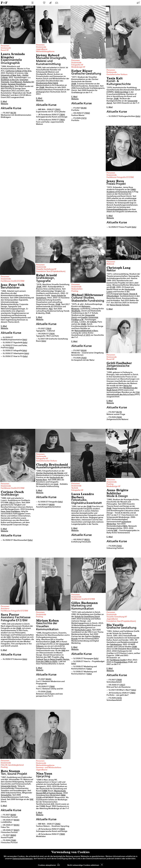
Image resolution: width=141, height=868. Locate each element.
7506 (13, 841)
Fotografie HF (77, 65)
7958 (119, 680)
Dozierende (6, 48)
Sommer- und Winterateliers (49, 768)
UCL (76, 322)
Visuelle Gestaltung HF (46, 269)
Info (138, 116)
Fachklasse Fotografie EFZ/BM (120, 177)
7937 (122, 685)
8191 (17, 825)
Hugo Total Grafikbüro (10, 512)
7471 (84, 118)
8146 (84, 108)
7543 (84, 358)
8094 (13, 835)
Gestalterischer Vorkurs (117, 75)
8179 (119, 412)
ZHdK (42, 88)
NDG (125, 526)
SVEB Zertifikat (121, 92)
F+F (4, 3)
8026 (52, 505)
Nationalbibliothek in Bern (86, 331)
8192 (17, 820)
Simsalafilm (6, 795)
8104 (84, 351)
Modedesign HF (78, 67)
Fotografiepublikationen (117, 210)
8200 (13, 815)
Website (4, 104)
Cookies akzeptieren (47, 865)
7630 (119, 417)
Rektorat (110, 264)
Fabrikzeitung (116, 645)
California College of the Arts (18, 71)
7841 (58, 110)
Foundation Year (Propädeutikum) (51, 272)
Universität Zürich (9, 786)
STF (53, 804)
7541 (119, 546)
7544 (48, 692)
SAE (32, 800)
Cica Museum (16, 82)
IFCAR (112, 287)
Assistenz (5, 609)
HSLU (12, 503)
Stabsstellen (77, 289)
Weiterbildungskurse (45, 52)
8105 (48, 679)
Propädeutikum (121, 662)
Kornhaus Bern (7, 87)
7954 (48, 329)
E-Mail (4, 102)
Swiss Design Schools (120, 305)
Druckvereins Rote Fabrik (47, 83)
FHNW (44, 791)
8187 (17, 830)
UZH (9, 637)
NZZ (51, 309)
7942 (87, 113)
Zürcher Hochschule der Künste (50, 473)
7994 (52, 687)
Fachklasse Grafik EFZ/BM (13, 281)
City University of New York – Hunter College (15, 75)
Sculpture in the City (10, 80)
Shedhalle (76, 311)
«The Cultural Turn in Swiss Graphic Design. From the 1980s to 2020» (53, 660)
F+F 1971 (86, 335)
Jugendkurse (42, 49)
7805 (133, 693)
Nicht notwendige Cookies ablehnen (83, 865)
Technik (75, 488)
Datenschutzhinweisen (23, 859)
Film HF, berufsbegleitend (12, 765)
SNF (116, 531)
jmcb (56, 484)
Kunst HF (5, 50)
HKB (63, 651)
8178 (13, 113)
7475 (119, 698)
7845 (58, 824)
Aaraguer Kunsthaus (17, 84)
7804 (62, 115)
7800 (62, 834)
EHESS (93, 322)
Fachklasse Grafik (118, 660)
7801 (62, 120)
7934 (52, 334)
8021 (87, 540)
